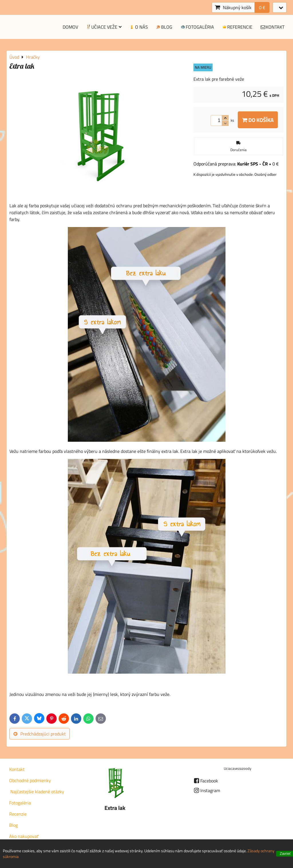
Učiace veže (104, 27)
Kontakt (272, 27)
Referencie (237, 27)
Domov (70, 27)
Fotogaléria (197, 27)
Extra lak (115, 808)
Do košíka (258, 120)
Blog (164, 27)
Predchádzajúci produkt (40, 734)
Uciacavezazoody (237, 768)
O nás (138, 27)
